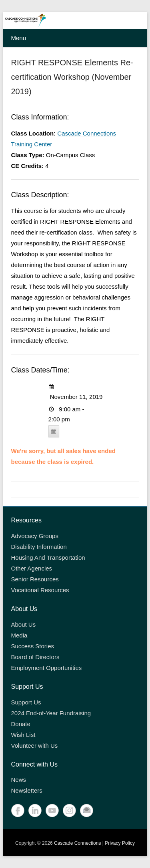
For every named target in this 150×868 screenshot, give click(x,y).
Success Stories (33, 646)
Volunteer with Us (35, 746)
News (19, 780)
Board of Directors (35, 657)
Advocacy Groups (35, 536)
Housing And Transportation (48, 557)
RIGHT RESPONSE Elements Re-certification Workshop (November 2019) (72, 77)
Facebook (18, 810)
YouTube (52, 810)
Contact (87, 810)
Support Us (26, 702)
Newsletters (27, 790)
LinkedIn (35, 810)
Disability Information (39, 547)
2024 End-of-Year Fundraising (51, 713)
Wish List (23, 735)
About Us (24, 624)
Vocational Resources (40, 590)
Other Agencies (32, 568)
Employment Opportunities (47, 668)
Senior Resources (35, 579)
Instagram (69, 810)
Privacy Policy (120, 843)
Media (19, 635)
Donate (21, 724)
